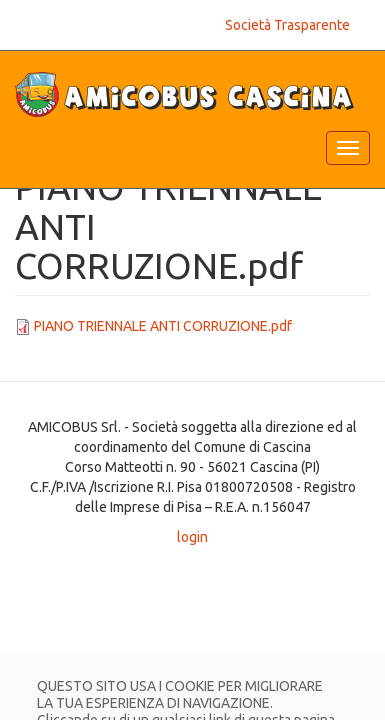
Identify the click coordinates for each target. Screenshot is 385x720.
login (192, 537)
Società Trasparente (287, 25)
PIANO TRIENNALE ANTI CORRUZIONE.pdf (163, 326)
